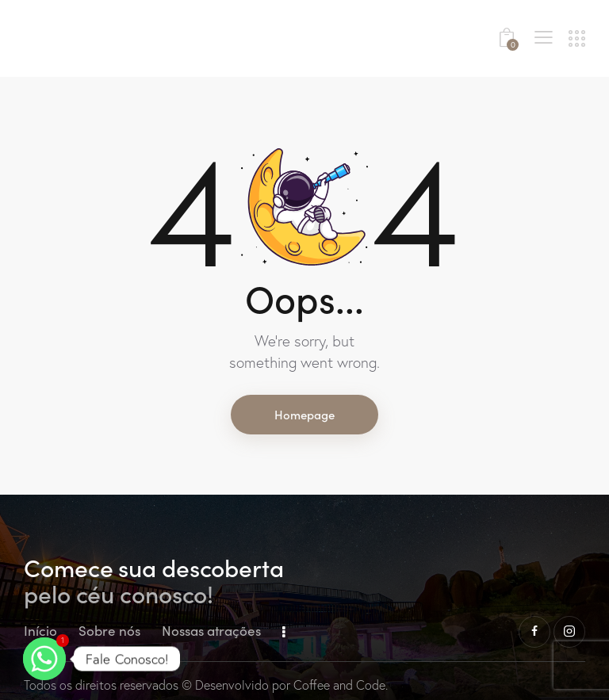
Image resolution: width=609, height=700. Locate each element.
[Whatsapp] (44, 659)
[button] (544, 37)
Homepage (304, 414)
